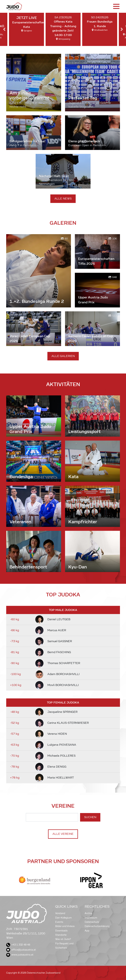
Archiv (88, 913)
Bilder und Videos (65, 926)
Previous (4, 29)
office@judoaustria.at (21, 950)
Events (59, 922)
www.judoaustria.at (20, 955)
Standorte (61, 935)
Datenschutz (92, 922)
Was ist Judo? (63, 939)
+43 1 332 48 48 (18, 945)
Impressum (91, 918)
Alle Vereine (63, 834)
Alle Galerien (63, 356)
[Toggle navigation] (116, 6)
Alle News (63, 199)
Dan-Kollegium (63, 918)
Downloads (61, 931)
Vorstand (60, 913)
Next (122, 29)
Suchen (90, 817)
